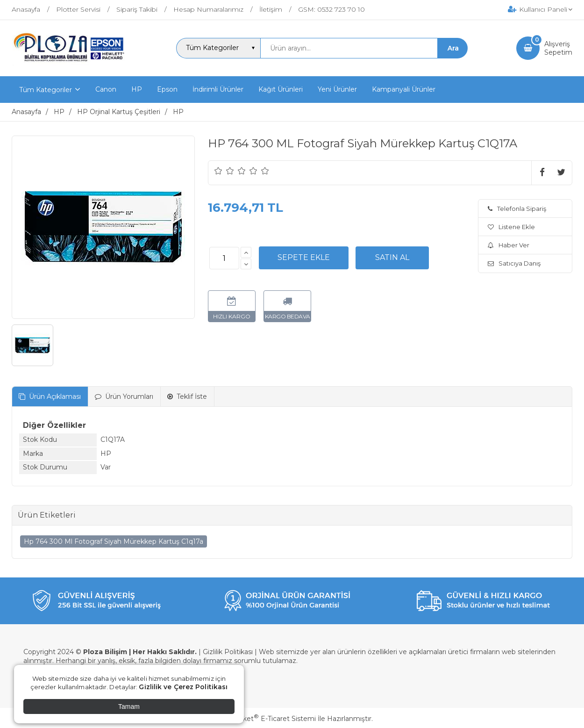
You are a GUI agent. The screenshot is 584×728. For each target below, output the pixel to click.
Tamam (129, 706)
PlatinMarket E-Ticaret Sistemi (264, 719)
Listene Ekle (511, 227)
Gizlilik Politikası (228, 652)
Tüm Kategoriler (46, 90)
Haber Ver (509, 245)
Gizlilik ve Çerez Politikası (183, 687)
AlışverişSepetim (558, 48)
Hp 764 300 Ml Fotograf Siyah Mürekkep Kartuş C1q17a (114, 541)
